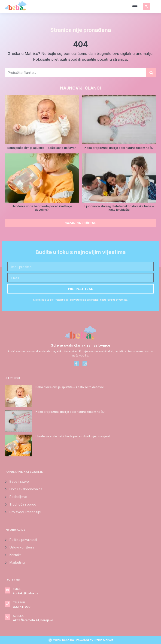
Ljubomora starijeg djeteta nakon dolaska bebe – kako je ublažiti (119, 208)
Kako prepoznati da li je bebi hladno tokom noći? (119, 148)
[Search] (151, 73)
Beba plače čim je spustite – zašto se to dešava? (42, 148)
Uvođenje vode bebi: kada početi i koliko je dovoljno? (42, 208)
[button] (135, 6)
